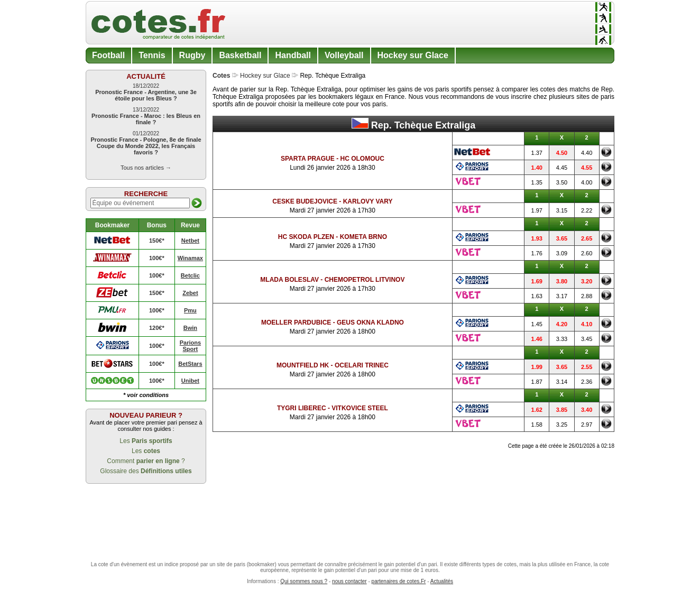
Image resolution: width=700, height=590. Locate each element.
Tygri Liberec (302, 408)
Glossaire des (146, 471)
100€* (157, 258)
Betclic (190, 275)
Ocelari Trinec (362, 365)
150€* (157, 241)
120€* (157, 328)
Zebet (190, 293)
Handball (293, 55)
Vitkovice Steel (360, 408)
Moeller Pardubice (296, 322)
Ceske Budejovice (305, 201)
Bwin (190, 328)
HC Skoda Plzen (306, 237)
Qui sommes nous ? (304, 581)
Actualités (442, 581)
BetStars (190, 364)
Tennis (152, 55)
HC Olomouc (362, 159)
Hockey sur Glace (413, 55)
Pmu (190, 310)
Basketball (240, 55)
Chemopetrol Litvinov (365, 280)
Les (146, 441)
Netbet (190, 241)
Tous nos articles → (146, 168)
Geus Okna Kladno (370, 322)
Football (108, 55)
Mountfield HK (303, 365)
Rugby (192, 55)
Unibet (190, 381)
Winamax (190, 258)
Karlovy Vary (368, 201)
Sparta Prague (308, 159)
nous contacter (349, 581)
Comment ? (146, 461)
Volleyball (344, 55)
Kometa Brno (363, 237)
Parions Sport (190, 346)
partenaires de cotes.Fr (399, 581)
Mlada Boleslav (289, 280)
